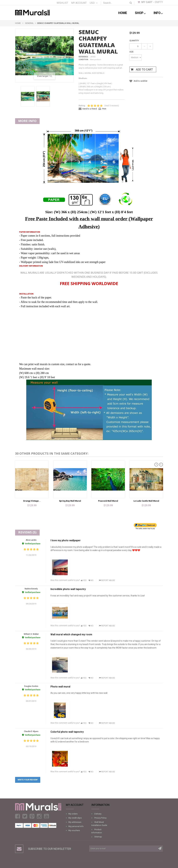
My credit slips (75, 818)
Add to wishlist (140, 81)
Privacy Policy (100, 818)
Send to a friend (90, 109)
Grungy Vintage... (32, 501)
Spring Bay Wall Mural (70, 501)
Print (104, 109)
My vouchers (74, 830)
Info (158, 13)
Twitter (25, 816)
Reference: (83, 57)
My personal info (76, 826)
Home (123, 13)
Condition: (84, 60)
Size (132, 52)
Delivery (98, 814)
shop (140, 13)
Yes (84, 580)
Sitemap (98, 837)
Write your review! (28, 780)
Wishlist (62, 3)
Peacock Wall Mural (108, 501)
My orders (73, 814)
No (91, 580)
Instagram (39, 816)
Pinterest (32, 816)
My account (79, 3)
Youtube (46, 816)
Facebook (18, 816)
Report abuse (107, 580)
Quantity (134, 41)
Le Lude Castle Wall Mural (146, 501)
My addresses (75, 822)
